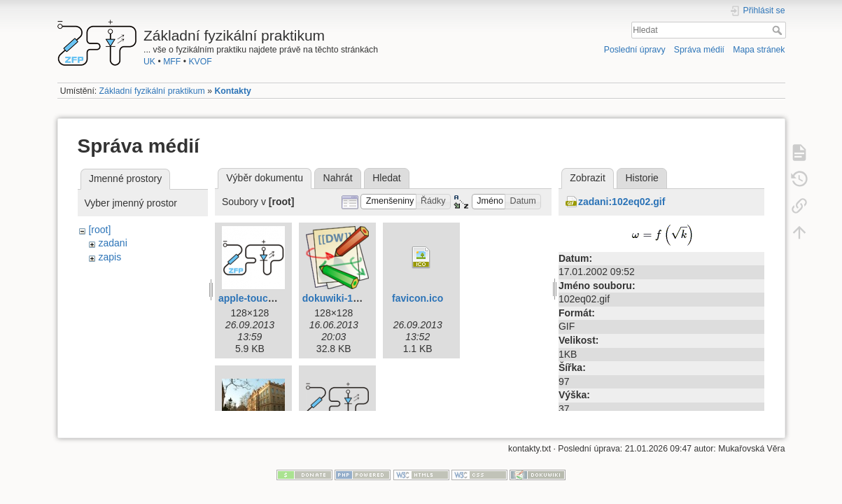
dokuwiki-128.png (343, 298)
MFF (172, 62)
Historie (641, 178)
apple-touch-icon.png (268, 298)
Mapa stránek (759, 50)
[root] (99, 230)
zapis (110, 257)
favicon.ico (418, 298)
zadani (112, 243)
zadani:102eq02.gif (622, 202)
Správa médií (699, 50)
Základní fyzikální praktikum (152, 91)
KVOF (200, 62)
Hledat (779, 30)
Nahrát (338, 178)
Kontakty (232, 91)
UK (149, 62)
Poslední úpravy (635, 50)
